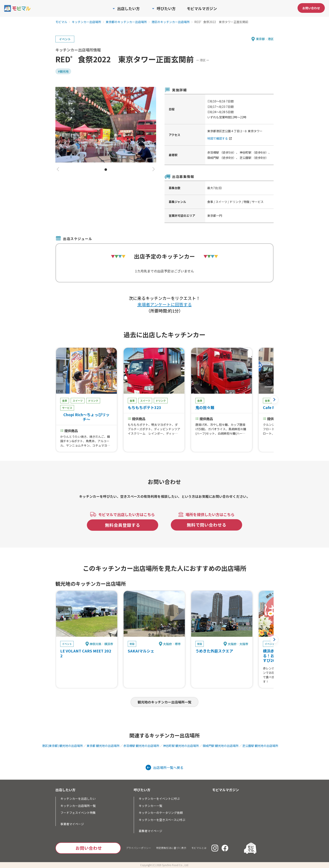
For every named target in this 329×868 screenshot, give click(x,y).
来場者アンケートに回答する (165, 304)
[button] (58, 169)
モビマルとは (199, 848)
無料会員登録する (123, 525)
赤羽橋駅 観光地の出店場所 (141, 746)
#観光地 (63, 71)
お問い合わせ (311, 8)
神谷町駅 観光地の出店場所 (181, 746)
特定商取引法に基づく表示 (171, 848)
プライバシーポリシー (138, 848)
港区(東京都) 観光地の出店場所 (62, 746)
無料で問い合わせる (207, 525)
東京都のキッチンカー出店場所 (126, 22)
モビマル (61, 22)
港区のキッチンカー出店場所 (171, 22)
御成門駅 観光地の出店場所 (221, 746)
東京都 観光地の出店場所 (103, 746)
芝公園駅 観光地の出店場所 (260, 746)
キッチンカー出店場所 (86, 22)
